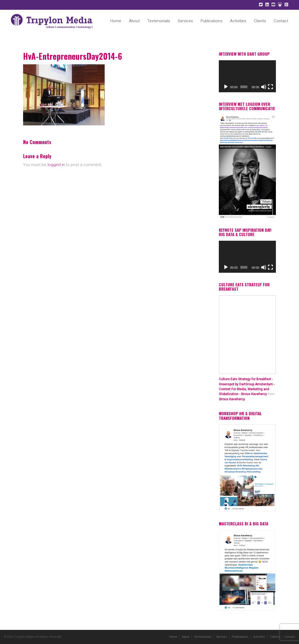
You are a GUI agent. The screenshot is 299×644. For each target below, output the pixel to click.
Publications (211, 21)
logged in (56, 165)
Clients (260, 21)
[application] (247, 76)
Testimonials (159, 21)
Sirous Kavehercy (232, 399)
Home (116, 21)
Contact (281, 21)
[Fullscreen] (270, 87)
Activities (238, 21)
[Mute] (264, 87)
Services (185, 21)
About (134, 21)
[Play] (226, 87)
